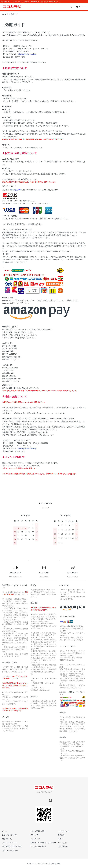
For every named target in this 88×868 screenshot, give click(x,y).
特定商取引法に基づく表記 (12, 847)
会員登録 (61, 835)
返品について (7, 839)
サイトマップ (35, 839)
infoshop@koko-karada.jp (27, 54)
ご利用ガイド (72, 692)
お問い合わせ (63, 847)
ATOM (37, 835)
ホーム (4, 14)
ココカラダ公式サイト (38, 847)
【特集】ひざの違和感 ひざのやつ (43, 843)
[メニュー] (85, 7)
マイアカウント (63, 831)
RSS (32, 835)
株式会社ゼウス (16, 190)
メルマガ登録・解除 (37, 831)
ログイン (61, 839)
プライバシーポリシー (10, 850)
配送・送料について (10, 835)
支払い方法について (10, 843)
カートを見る (63, 843)
